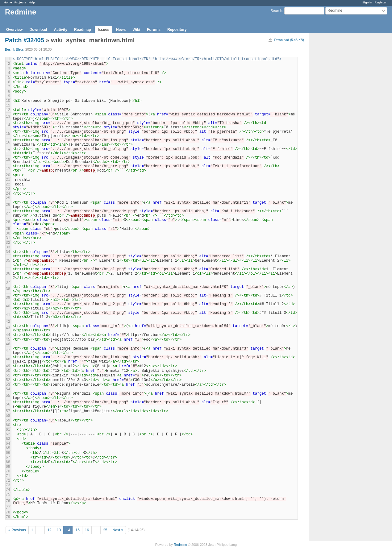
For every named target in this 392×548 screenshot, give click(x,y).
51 (8, 376)
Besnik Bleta (14, 49)
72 (8, 481)
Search (276, 11)
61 (8, 430)
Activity (61, 30)
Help (32, 2)
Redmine (180, 545)
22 (8, 185)
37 (8, 283)
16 (8, 143)
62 (8, 434)
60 (8, 425)
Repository (177, 30)
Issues (104, 30)
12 (8, 110)
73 (8, 485)
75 (8, 495)
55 (8, 396)
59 (8, 421)
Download (38, 30)
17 (8, 151)
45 (8, 340)
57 (8, 411)
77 (8, 508)
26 (8, 205)
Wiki (136, 30)
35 (8, 261)
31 (8, 238)
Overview (14, 30)
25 (8, 198)
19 (8, 168)
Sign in (367, 2)
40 (8, 306)
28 (8, 222)
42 (8, 322)
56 (8, 405)
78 (8, 513)
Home (8, 2)
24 (8, 194)
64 (8, 444)
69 (8, 467)
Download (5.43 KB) (289, 40)
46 (8, 344)
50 (8, 371)
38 (8, 289)
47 (8, 351)
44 (8, 335)
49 (8, 366)
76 (8, 501)
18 (8, 160)
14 (8, 125)
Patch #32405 (25, 40)
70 (8, 471)
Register (381, 2)
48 (8, 359)
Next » (118, 530)
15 (8, 134)
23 (8, 189)
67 (8, 458)
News (121, 30)
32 (8, 243)
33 (8, 247)
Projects (20, 2)
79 (8, 517)
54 (8, 389)
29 (8, 229)
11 (8, 106)
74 (8, 490)
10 (8, 101)
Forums (154, 30)
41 (8, 315)
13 (8, 117)
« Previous (17, 530)
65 (8, 448)
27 (8, 214)
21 (8, 180)
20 (8, 175)
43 (8, 328)
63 (8, 439)
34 (8, 252)
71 (8, 476)
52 (8, 380)
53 (8, 385)
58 (8, 416)
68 (8, 462)
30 (8, 234)
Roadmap (83, 30)
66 (8, 453)
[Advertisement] (340, 130)
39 (8, 298)
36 (8, 274)
